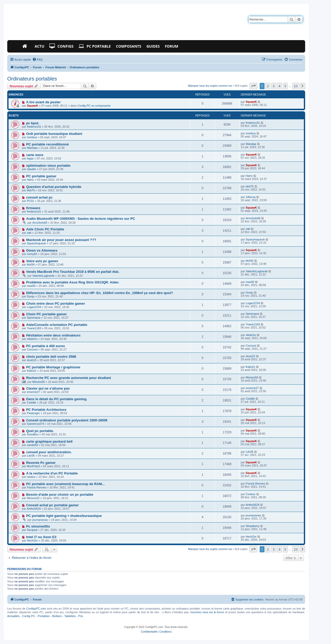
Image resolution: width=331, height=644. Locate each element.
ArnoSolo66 (40, 223)
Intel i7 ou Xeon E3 (41, 537)
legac (30, 158)
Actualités (13, 616)
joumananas (40, 520)
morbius (32, 137)
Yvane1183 (34, 328)
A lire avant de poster (43, 102)
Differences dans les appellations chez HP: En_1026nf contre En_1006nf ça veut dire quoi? (100, 293)
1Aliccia (251, 197)
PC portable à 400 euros (46, 346)
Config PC (28, 616)
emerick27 (33, 392)
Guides (153, 46)
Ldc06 (31, 456)
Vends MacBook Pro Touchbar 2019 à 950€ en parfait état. (73, 272)
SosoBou (33, 434)
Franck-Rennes (37, 487)
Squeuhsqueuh (36, 243)
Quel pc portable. (40, 431)
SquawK (32, 106)
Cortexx (251, 494)
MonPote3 (33, 466)
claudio (31, 169)
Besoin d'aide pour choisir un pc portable (60, 495)
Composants (129, 46)
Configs (61, 46)
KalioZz (32, 371)
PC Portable (95, 46)
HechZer (32, 540)
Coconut (32, 349)
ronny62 (32, 254)
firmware (33, 208)
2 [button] (268, 86)
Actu (39, 46)
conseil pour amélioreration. (49, 452)
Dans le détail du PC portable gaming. (57, 399)
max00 (31, 286)
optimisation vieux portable (48, 166)
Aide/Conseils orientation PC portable (57, 325)
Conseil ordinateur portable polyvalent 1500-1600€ (67, 420)
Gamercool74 (35, 424)
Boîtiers (57, 616)
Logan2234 (34, 307)
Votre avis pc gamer (42, 261)
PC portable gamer (41, 176)
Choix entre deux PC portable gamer (56, 303)
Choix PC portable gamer (47, 314)
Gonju (31, 296)
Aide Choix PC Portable (45, 229)
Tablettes (70, 616)
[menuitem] (37, 60)
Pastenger (33, 413)
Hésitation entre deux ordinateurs (53, 335)
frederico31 (34, 127)
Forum (171, 46)
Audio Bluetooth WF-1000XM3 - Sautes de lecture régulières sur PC (81, 219)
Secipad (32, 530)
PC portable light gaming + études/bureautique (64, 516)
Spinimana (34, 318)
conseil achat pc (39, 197)
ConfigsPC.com (36, 609)
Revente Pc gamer (41, 463)
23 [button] (296, 86)
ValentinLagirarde (43, 276)
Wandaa (32, 148)
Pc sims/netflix (38, 526)
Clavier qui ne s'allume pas (48, 388)
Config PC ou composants (94, 106)
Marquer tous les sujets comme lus (210, 86)
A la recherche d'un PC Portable (52, 473)
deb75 (31, 190)
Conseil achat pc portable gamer (52, 505)
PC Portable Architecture (46, 410)
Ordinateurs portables (32, 79)
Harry (30, 180)
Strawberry (253, 526)
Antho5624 (34, 509)
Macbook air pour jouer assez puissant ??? (61, 240)
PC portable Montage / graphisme (53, 367)
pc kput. (33, 123)
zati (29, 233)
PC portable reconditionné (47, 144)
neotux (31, 477)
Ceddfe (31, 403)
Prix (81, 616)
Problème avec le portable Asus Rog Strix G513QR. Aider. (73, 282)
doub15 (32, 360)
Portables (43, 616)
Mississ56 (39, 382)
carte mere (35, 155)
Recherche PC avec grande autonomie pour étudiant (69, 378)
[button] (253, 86)
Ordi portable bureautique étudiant (54, 134)
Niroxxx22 (33, 498)
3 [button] (274, 86)
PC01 (31, 201)
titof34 (31, 265)
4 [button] (279, 86)
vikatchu (32, 339)
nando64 (32, 445)
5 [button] (285, 86)
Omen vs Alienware (42, 250)
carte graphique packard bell (49, 441)
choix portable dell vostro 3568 (51, 357)
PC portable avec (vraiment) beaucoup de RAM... (65, 484)
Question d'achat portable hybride (54, 187)
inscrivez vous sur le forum (207, 612)
